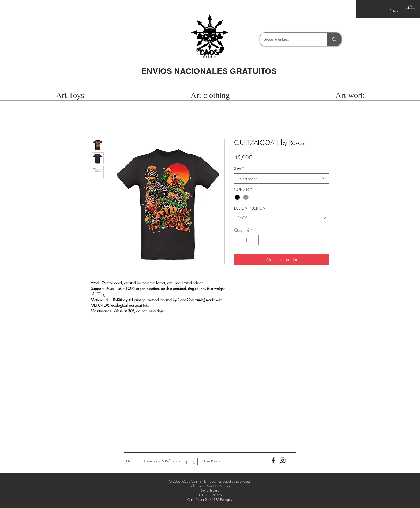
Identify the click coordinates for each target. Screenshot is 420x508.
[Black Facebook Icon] (273, 460)
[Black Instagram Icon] (283, 460)
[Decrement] (239, 240)
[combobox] (282, 179)
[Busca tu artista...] (290, 39)
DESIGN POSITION (252, 208)
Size (239, 168)
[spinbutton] (246, 240)
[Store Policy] (211, 461)
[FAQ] (130, 461)
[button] (410, 11)
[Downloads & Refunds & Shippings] (170, 461)
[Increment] (254, 240)
